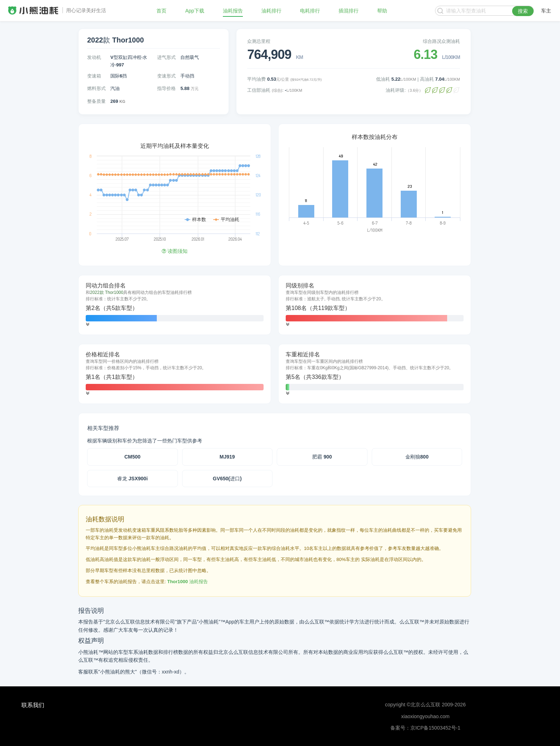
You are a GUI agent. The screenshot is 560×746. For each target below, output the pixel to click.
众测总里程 (259, 41)
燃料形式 (96, 88)
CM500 (132, 457)
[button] (87, 324)
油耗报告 (233, 11)
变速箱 (94, 76)
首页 (161, 11)
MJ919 (227, 457)
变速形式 (166, 76)
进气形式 (166, 57)
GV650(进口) (227, 479)
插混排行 (349, 11)
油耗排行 (271, 11)
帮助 (382, 11)
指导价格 (166, 88)
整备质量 (96, 101)
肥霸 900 (322, 457)
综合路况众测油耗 (441, 41)
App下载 (195, 11)
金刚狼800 (417, 457)
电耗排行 (310, 11)
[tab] (175, 305)
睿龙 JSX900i (132, 479)
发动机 (94, 57)
